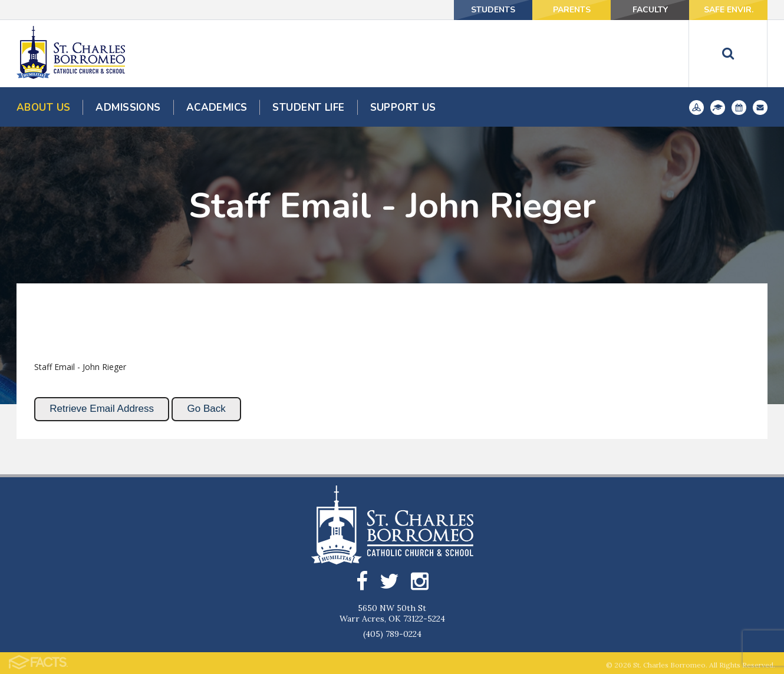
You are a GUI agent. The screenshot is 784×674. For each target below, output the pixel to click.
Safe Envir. (729, 10)
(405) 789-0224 (392, 634)
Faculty (650, 10)
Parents (572, 10)
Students (493, 10)
